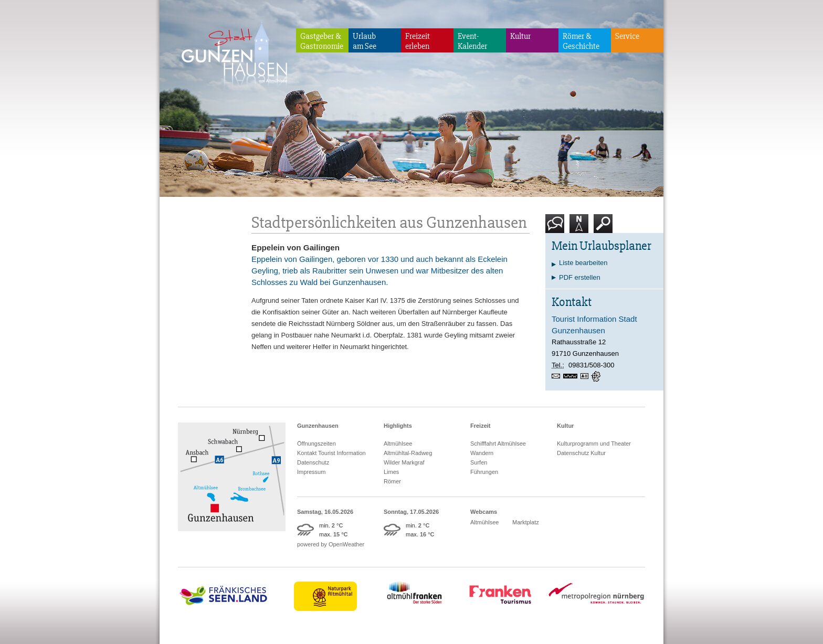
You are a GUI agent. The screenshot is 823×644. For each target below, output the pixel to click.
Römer (392, 481)
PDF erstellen (580, 277)
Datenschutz (313, 462)
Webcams (484, 512)
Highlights (398, 426)
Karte (579, 228)
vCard (586, 376)
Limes (391, 472)
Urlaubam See (365, 41)
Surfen (479, 462)
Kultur (520, 36)
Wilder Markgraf (404, 462)
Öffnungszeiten (316, 444)
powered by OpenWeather (331, 544)
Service (627, 36)
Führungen (484, 472)
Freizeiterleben (418, 41)
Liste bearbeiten (583, 263)
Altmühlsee (398, 444)
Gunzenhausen (318, 426)
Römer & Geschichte (581, 41)
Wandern (482, 453)
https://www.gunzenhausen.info (572, 376)
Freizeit (481, 426)
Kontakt (557, 228)
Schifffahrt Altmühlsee (498, 444)
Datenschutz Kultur (581, 453)
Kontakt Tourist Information (331, 453)
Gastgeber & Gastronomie (322, 41)
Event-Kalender (472, 41)
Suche (603, 228)
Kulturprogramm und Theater (594, 444)
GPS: (597, 376)
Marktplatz (526, 522)
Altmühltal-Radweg (408, 453)
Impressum (311, 472)
